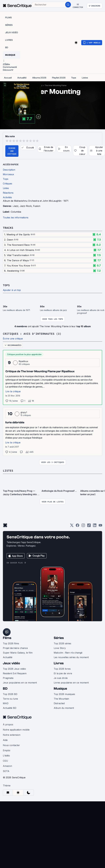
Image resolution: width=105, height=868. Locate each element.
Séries (59, 638)
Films (7, 638)
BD (5, 689)
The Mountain (61, 699)
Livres (59, 663)
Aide (5, 740)
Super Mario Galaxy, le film (18, 653)
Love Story (60, 648)
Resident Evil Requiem (15, 673)
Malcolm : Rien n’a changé (68, 653)
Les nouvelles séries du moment (71, 657)
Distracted (59, 703)
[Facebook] (77, 526)
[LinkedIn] (95, 526)
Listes (8, 470)
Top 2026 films (11, 643)
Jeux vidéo (11, 663)
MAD (6, 703)
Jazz (16, 206)
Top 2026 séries (62, 643)
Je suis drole (61, 678)
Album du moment (64, 708)
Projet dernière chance (15, 648)
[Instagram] (83, 526)
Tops (6, 285)
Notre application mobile (16, 730)
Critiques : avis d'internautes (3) (32, 334)
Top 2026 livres (62, 669)
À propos (8, 724)
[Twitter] (72, 526)
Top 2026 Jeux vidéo (14, 669)
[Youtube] (100, 526)
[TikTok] (89, 526)
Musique (60, 689)
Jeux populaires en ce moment (20, 683)
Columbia (16, 212)
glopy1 (24, 412)
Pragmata (8, 678)
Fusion (37, 206)
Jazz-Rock (26, 206)
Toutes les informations (16, 218)
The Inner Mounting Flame (56, 85)
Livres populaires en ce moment (71, 683)
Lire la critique (13, 391)
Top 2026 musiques (64, 694)
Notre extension (12, 735)
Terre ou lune (10, 699)
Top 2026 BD (10, 694)
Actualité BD (10, 708)
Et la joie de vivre (63, 673)
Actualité (8, 657)
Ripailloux (23, 361)
